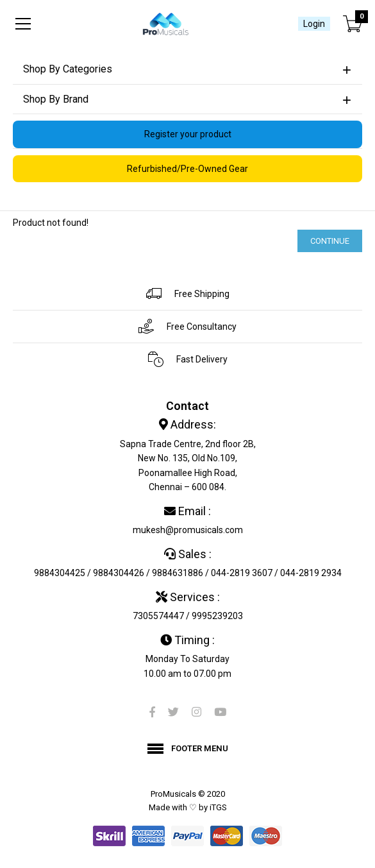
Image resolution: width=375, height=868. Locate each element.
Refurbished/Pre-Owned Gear (188, 169)
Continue (330, 241)
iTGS (218, 807)
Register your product (188, 134)
